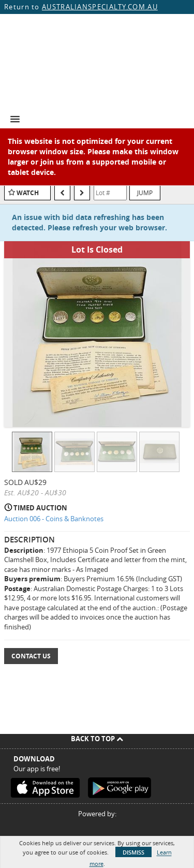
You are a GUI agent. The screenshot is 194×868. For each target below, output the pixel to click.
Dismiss (133, 852)
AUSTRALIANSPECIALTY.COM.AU (100, 7)
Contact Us (31, 656)
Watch (28, 193)
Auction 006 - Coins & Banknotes (54, 519)
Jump (145, 193)
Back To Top (97, 739)
